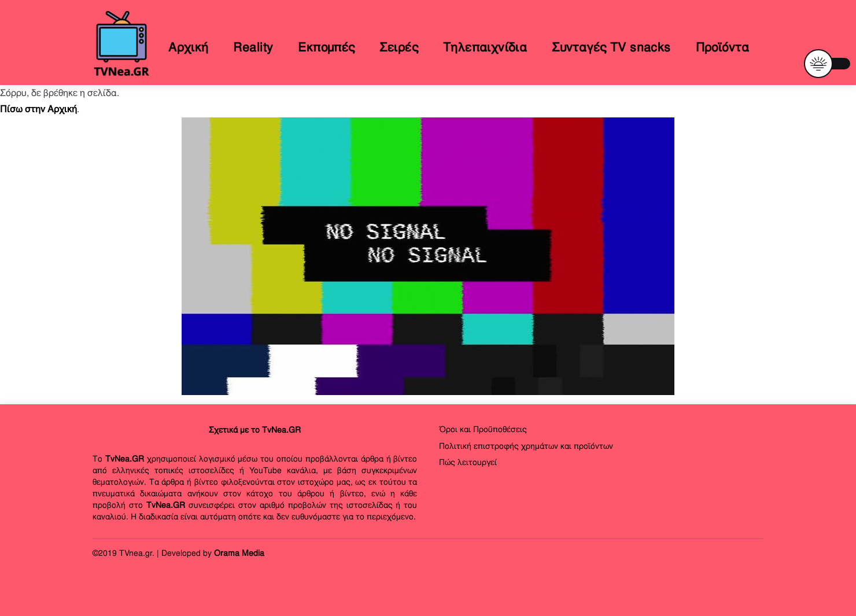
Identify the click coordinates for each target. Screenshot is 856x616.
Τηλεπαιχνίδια (485, 47)
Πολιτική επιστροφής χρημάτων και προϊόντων (526, 446)
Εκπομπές (326, 47)
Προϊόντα (722, 47)
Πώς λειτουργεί (468, 462)
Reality (253, 47)
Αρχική (189, 47)
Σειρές (399, 47)
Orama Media (239, 553)
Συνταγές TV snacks (611, 47)
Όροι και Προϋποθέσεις (483, 429)
